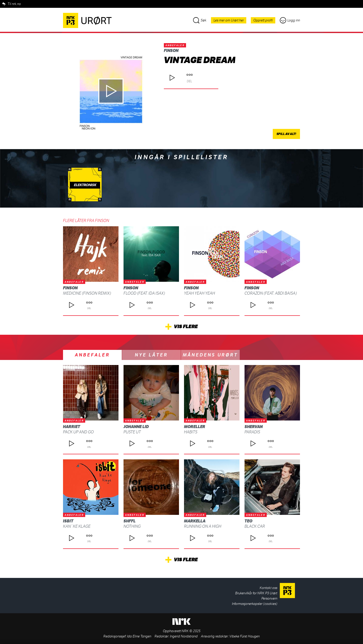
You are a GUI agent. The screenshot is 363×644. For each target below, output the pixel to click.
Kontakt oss (268, 588)
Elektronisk (85, 185)
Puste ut (132, 432)
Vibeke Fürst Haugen (245, 636)
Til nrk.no (14, 4)
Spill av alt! (286, 134)
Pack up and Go (78, 432)
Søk (200, 20)
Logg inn (290, 20)
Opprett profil (263, 20)
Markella (195, 521)
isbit (68, 521)
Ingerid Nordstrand (184, 636)
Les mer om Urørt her (229, 20)
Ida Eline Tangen (139, 636)
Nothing (132, 526)
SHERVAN (254, 427)
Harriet (72, 427)
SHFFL (130, 521)
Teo (248, 521)
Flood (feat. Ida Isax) (144, 293)
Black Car (255, 526)
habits (191, 432)
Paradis (252, 432)
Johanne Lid (136, 427)
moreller (195, 427)
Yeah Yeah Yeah (200, 293)
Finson (171, 51)
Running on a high (203, 526)
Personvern (269, 598)
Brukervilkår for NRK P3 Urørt (256, 593)
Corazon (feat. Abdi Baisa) (271, 293)
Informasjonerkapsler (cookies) (255, 604)
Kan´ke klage (77, 526)
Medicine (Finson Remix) (87, 293)
